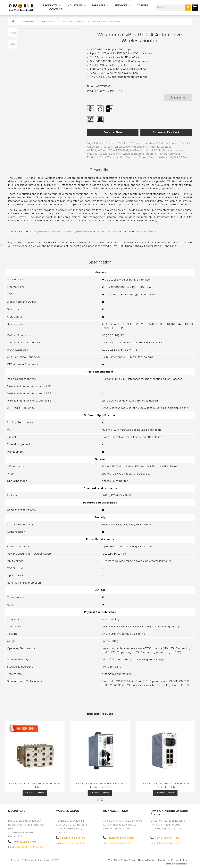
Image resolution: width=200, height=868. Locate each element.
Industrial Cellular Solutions (104, 154)
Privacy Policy (179, 860)
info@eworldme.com (74, 843)
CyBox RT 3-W (109, 232)
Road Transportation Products (118, 157)
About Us (163, 860)
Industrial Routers (105, 143)
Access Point (147, 157)
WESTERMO (49, 22)
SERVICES (121, 5)
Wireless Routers (133, 154)
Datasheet (179, 97)
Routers (151, 154)
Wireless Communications (131, 147)
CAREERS (142, 5)
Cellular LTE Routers (130, 143)
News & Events (147, 860)
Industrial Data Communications (163, 150)
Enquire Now (113, 132)
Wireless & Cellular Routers (162, 143)
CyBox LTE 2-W (83, 232)
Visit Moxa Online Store (122, 860)
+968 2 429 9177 (73, 838)
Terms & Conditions (175, 864)
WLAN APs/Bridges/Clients (126, 150)
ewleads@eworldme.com (29, 847)
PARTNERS (99, 5)
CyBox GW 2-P (44, 232)
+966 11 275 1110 (167, 838)
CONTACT (56, 9)
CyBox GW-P (63, 232)
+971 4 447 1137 (24, 842)
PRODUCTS (50, 5)
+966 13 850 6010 (121, 838)
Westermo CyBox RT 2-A (172, 157)
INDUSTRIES (75, 5)
